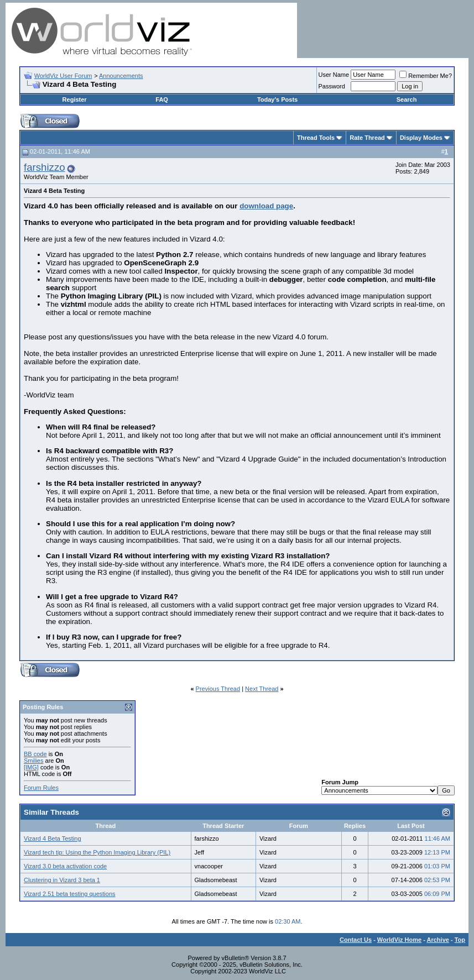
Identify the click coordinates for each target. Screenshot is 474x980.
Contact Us (356, 940)
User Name (334, 75)
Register (75, 99)
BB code (35, 754)
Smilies (33, 761)
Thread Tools (316, 138)
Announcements (121, 76)
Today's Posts (277, 99)
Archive (438, 940)
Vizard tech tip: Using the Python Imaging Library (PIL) (97, 852)
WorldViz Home (399, 940)
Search (407, 99)
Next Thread (262, 689)
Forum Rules (41, 788)
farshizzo (45, 167)
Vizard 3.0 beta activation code (65, 866)
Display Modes (421, 138)
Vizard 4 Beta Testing (53, 838)
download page (266, 206)
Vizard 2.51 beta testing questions (70, 894)
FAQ (162, 99)
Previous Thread (218, 689)
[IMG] (31, 767)
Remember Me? (426, 76)
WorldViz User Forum (63, 76)
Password (332, 86)
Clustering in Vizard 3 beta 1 (62, 880)
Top (460, 940)
